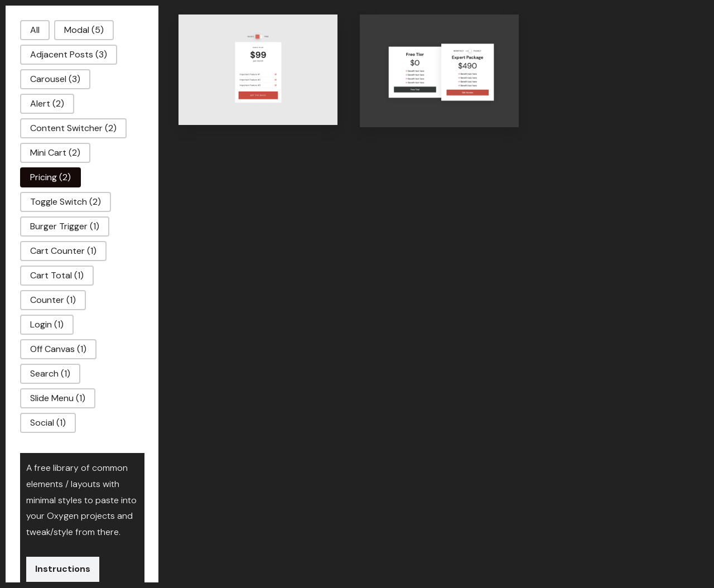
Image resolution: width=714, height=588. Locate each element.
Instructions (63, 569)
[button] (35, 30)
